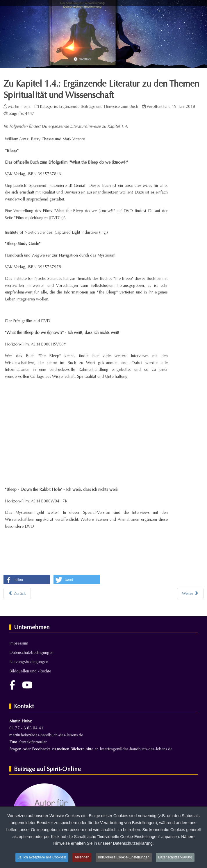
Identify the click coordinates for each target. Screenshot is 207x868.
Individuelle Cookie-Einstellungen (124, 857)
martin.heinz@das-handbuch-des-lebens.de (46, 735)
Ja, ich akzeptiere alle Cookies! (42, 857)
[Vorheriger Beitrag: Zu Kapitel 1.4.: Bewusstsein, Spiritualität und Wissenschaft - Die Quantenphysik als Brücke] (17, 594)
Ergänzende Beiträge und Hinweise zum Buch (99, 107)
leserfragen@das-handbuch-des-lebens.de (136, 749)
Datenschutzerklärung (175, 857)
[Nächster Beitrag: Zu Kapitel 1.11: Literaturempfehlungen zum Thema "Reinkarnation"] (190, 594)
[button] (27, 580)
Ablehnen (82, 857)
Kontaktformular (33, 742)
